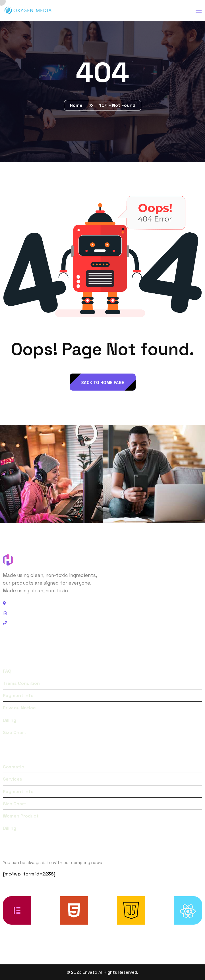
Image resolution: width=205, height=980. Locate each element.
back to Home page (103, 382)
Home (77, 105)
